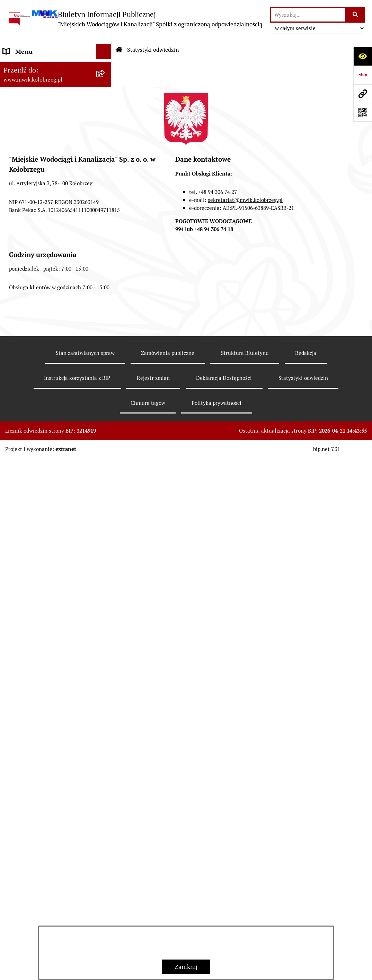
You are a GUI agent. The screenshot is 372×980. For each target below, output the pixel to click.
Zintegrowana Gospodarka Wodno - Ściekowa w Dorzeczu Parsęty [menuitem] (45, 442)
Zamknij (186, 967)
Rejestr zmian (153, 899)
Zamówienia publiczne (168, 874)
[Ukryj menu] (104, 52)
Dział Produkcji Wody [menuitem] (33, 401)
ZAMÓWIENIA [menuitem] (23, 258)
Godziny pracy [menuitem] (23, 98)
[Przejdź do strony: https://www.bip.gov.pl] (363, 75)
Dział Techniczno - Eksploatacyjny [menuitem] (29, 340)
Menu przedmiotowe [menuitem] (32, 67)
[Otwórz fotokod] (363, 112)
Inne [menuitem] (10, 529)
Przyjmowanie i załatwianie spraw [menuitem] (41, 222)
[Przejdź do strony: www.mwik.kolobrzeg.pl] (363, 94)
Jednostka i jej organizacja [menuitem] (39, 114)
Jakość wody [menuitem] (20, 273)
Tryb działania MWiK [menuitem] (32, 176)
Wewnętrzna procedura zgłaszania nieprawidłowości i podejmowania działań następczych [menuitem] (44, 559)
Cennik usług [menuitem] (21, 304)
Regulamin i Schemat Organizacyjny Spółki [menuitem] (32, 197)
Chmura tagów (148, 924)
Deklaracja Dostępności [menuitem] (35, 514)
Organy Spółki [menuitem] (23, 130)
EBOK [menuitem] (11, 242)
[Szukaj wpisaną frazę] (356, 15)
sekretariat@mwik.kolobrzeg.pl (245, 721)
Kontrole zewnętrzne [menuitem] (32, 467)
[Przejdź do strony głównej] (135, 19)
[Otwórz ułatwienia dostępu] (363, 56)
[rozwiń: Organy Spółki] (105, 130)
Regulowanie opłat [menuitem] (29, 320)
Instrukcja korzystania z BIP (77, 899)
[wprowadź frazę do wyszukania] (308, 15)
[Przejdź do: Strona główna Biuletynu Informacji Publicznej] (119, 50)
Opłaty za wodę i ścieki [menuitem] (34, 289)
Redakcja (306, 874)
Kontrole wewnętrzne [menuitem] (33, 482)
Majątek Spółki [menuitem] (24, 161)
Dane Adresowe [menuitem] (25, 83)
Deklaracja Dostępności (224, 899)
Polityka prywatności (216, 924)
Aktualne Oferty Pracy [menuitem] (33, 417)
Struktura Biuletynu (245, 874)
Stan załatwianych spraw (85, 874)
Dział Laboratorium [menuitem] (30, 361)
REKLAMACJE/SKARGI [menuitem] (34, 498)
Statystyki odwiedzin (153, 50)
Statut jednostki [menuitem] (25, 145)
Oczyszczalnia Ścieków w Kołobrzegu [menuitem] (37, 381)
